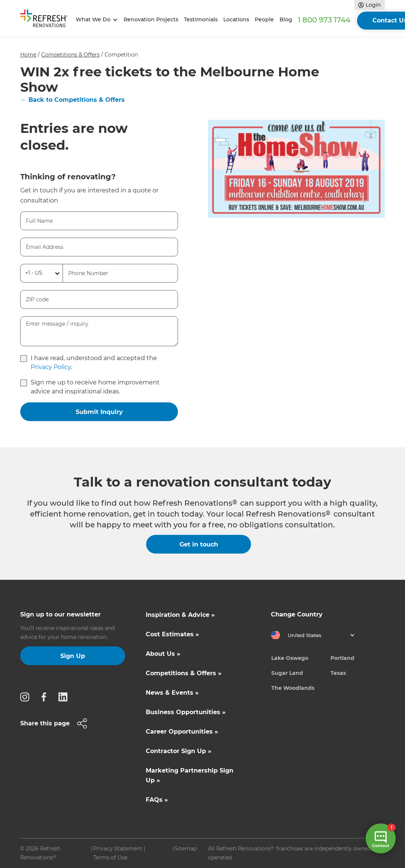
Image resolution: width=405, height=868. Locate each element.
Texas (338, 673)
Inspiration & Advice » (180, 615)
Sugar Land (287, 673)
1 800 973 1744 (324, 20)
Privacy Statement (118, 849)
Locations (236, 19)
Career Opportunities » (182, 732)
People (264, 19)
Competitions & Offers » (184, 673)
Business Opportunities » (186, 712)
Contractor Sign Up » (179, 751)
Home (28, 55)
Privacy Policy (51, 367)
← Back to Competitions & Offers (73, 100)
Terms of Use (110, 858)
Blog (286, 19)
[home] (46, 20)
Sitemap (186, 849)
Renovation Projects (151, 19)
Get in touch (199, 544)
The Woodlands (293, 688)
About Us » (163, 654)
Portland (342, 658)
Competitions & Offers (70, 55)
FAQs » (157, 800)
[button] (95, 20)
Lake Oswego (290, 658)
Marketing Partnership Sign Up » (190, 775)
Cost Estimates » (172, 634)
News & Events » (172, 693)
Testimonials (201, 19)
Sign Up (73, 656)
